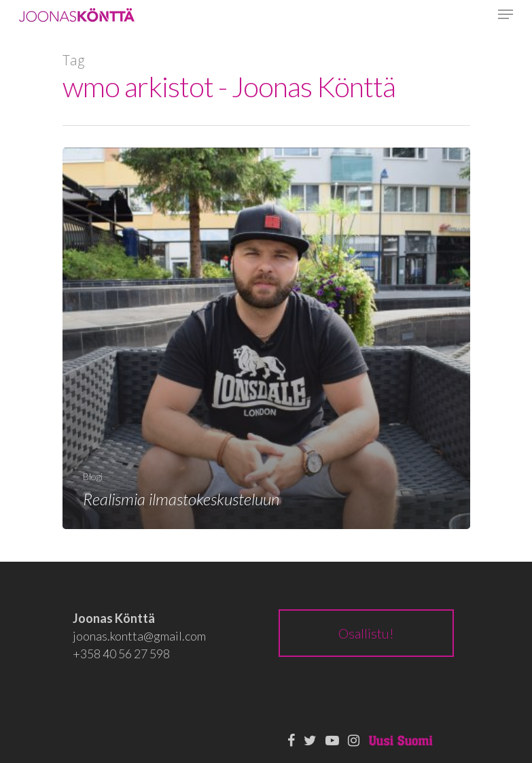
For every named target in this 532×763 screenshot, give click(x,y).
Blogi (93, 476)
